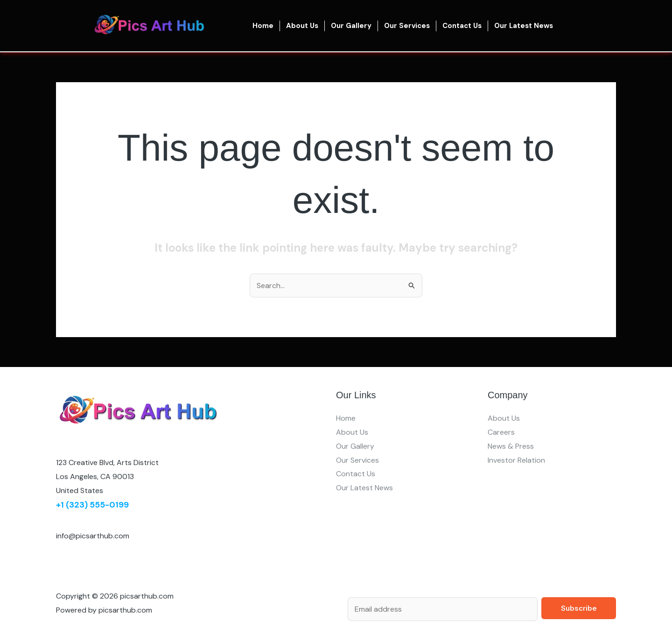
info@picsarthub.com (93, 536)
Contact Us (462, 26)
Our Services (407, 26)
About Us (302, 26)
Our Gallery (351, 26)
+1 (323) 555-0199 (92, 505)
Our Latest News (524, 26)
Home (263, 26)
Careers (501, 432)
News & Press (511, 446)
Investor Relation (516, 460)
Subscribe (579, 608)
